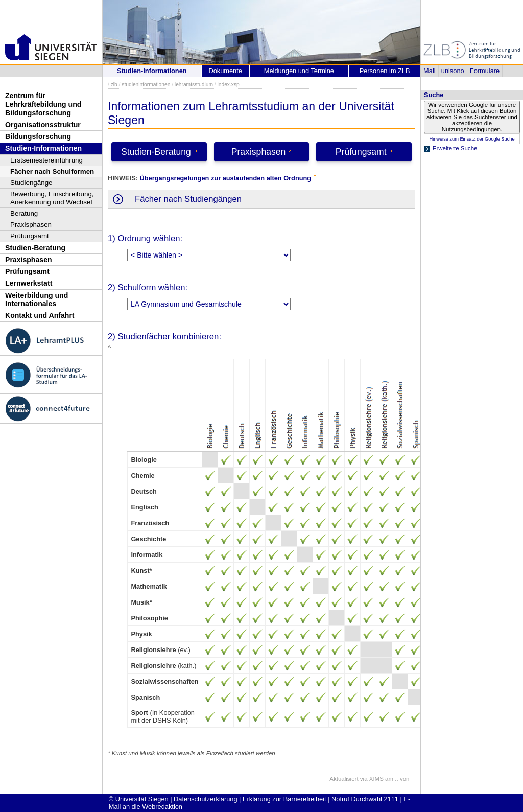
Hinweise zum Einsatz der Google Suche (472, 139)
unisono (453, 71)
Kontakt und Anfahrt (40, 315)
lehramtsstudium (194, 85)
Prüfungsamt (30, 236)
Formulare (485, 71)
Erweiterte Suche (455, 148)
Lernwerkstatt (29, 283)
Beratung (24, 213)
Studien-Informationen (43, 148)
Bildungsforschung (38, 136)
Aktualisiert (344, 779)
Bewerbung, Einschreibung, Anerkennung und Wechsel (52, 198)
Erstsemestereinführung (46, 160)
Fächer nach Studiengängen (188, 199)
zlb (114, 85)
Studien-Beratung (35, 248)
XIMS (376, 779)
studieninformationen (146, 85)
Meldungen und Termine (299, 71)
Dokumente (225, 71)
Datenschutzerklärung (205, 799)
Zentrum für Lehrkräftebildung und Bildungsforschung (43, 104)
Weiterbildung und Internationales (37, 300)
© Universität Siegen (139, 799)
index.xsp (228, 85)
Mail (429, 71)
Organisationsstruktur (43, 125)
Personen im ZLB (385, 71)
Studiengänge (31, 183)
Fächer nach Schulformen (52, 171)
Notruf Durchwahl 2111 (365, 799)
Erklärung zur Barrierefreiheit (284, 799)
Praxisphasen (31, 225)
